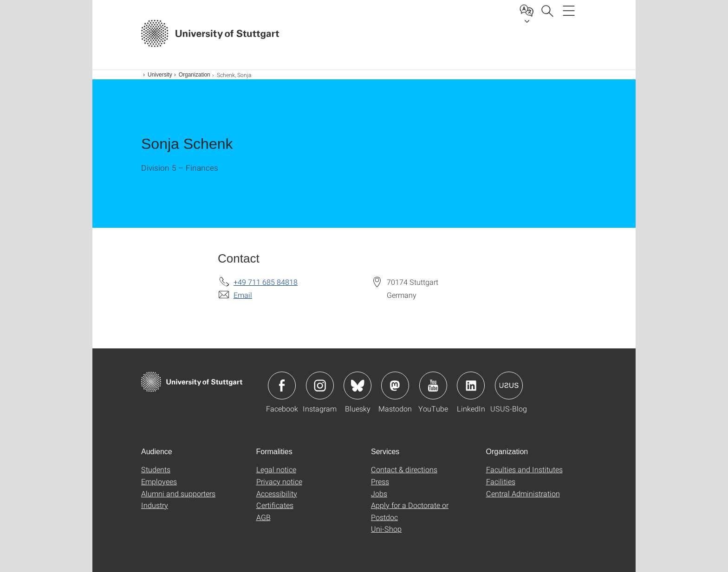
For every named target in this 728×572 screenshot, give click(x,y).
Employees (159, 481)
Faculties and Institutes (524, 469)
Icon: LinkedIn (471, 386)
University (160, 75)
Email (243, 295)
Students (156, 469)
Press (380, 481)
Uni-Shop (386, 529)
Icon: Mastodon (395, 386)
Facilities (501, 481)
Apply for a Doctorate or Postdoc (410, 511)
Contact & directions (404, 469)
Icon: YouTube (433, 386)
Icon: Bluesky (357, 386)
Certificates (275, 505)
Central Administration (523, 493)
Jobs (379, 493)
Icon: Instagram (320, 386)
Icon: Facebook (282, 386)
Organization (195, 75)
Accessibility (277, 493)
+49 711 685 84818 (266, 282)
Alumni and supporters (178, 493)
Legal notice (276, 469)
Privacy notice (279, 481)
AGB (263, 517)
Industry (155, 505)
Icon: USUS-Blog (509, 386)
